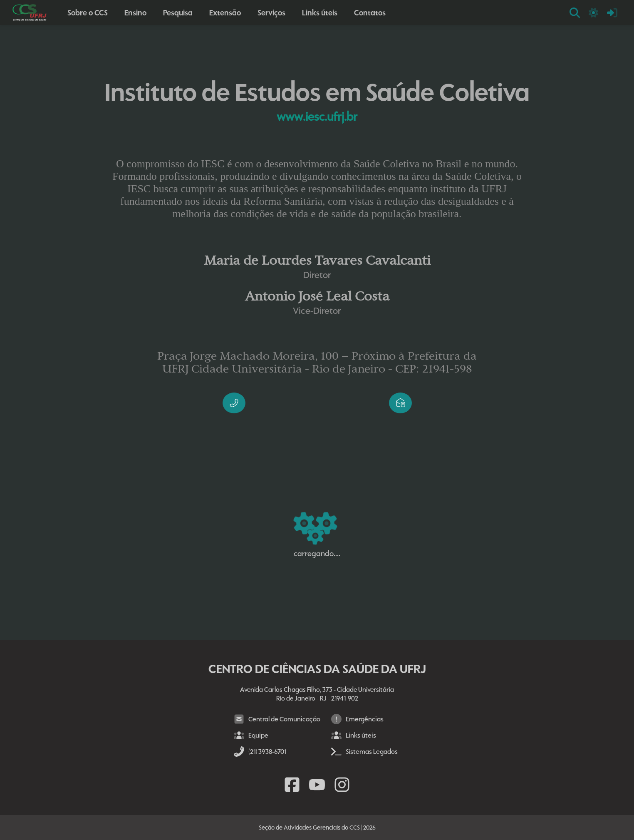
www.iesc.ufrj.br (317, 117)
